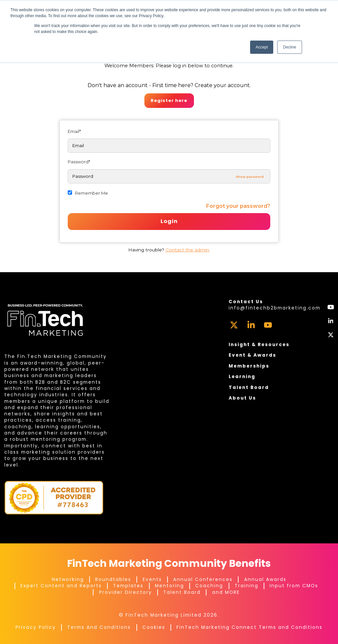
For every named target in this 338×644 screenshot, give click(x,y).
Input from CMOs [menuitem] (294, 586)
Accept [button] (262, 47)
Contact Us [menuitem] (246, 302)
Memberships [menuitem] (249, 366)
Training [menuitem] (246, 586)
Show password (250, 176)
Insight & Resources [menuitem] (259, 344)
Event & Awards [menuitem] (252, 355)
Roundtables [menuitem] (113, 579)
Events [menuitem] (152, 579)
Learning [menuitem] (242, 376)
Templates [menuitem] (128, 586)
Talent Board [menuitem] (249, 387)
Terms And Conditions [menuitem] (99, 627)
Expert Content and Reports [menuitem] (61, 586)
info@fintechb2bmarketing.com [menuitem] (275, 308)
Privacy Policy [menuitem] (36, 627)
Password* (79, 162)
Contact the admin (187, 250)
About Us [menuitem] (242, 398)
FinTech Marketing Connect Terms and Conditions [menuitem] (249, 627)
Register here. (169, 101)
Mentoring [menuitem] (169, 586)
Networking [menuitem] (68, 579)
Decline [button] (289, 47)
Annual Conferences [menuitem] (203, 579)
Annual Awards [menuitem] (265, 579)
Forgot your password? (238, 206)
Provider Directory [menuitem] (126, 592)
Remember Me (92, 193)
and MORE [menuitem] (226, 592)
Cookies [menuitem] (154, 627)
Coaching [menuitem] (209, 586)
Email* (74, 131)
